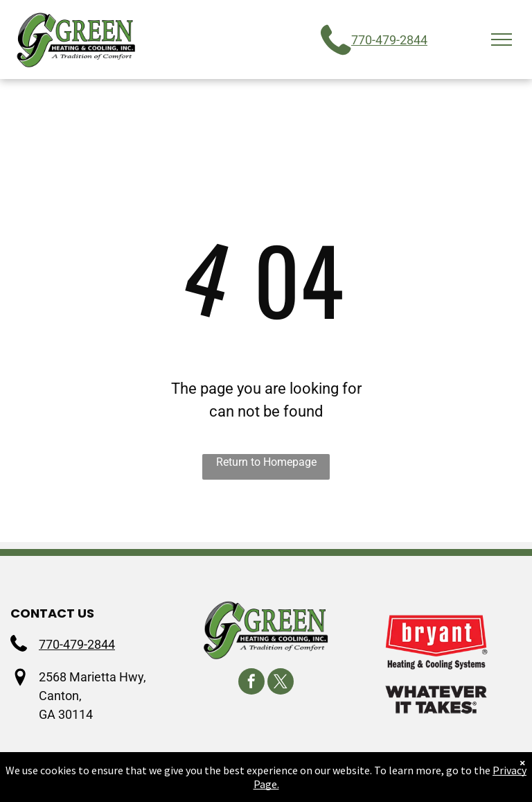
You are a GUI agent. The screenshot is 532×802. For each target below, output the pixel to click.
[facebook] (251, 683)
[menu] (502, 40)
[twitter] (281, 683)
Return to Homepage (266, 462)
